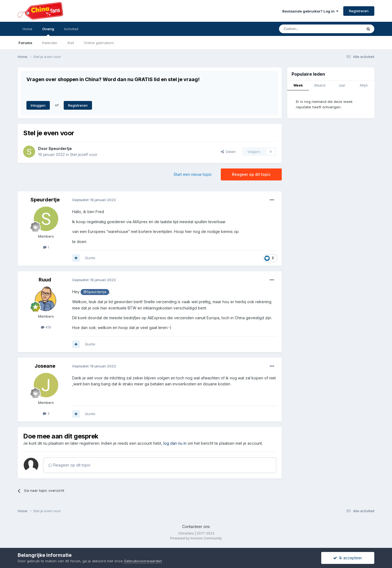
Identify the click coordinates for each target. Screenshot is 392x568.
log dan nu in (175, 443)
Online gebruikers (99, 43)
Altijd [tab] (364, 85)
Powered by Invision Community (196, 538)
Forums (25, 43)
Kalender (50, 43)
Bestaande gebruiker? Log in (310, 11)
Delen (228, 152)
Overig (48, 31)
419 (46, 327)
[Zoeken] (309, 29)
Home (27, 29)
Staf (71, 43)
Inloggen (38, 105)
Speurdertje (60, 148)
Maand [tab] (320, 85)
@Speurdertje (95, 292)
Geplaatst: (94, 200)
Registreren (359, 11)
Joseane (45, 366)
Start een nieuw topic (193, 174)
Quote (90, 258)
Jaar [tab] (342, 85)
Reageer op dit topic (251, 174)
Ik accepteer (348, 558)
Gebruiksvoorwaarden (143, 561)
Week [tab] (298, 85)
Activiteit (71, 29)
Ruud (45, 280)
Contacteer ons (196, 526)
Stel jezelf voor (84, 154)
